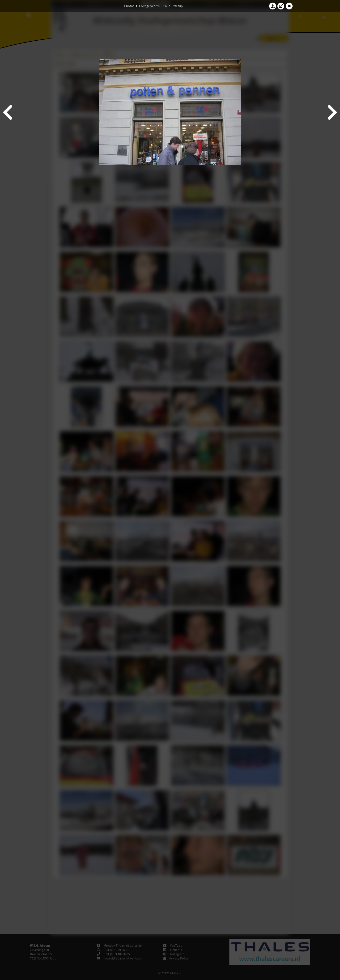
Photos (129, 6)
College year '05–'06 (153, 6)
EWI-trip (177, 6)
